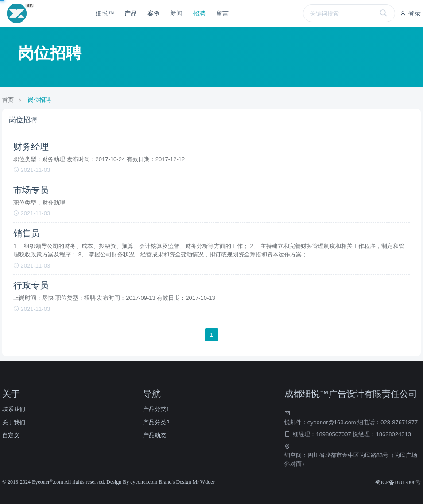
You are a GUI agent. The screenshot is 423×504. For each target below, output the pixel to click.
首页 (8, 100)
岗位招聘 (39, 100)
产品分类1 (156, 409)
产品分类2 (156, 422)
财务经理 (31, 147)
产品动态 (155, 435)
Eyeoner (42, 482)
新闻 (176, 13)
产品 (131, 13)
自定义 (11, 435)
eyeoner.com (144, 482)
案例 (154, 13)
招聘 (199, 13)
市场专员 (31, 190)
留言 (222, 13)
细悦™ (105, 13)
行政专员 (31, 285)
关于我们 (14, 422)
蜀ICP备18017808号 (398, 482)
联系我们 (14, 409)
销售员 (27, 233)
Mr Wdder (203, 482)
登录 (410, 13)
